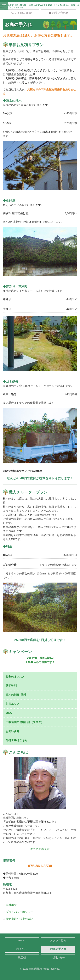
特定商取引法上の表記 (19, 919)
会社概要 (11, 905)
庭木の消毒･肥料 (16, 695)
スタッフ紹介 (58, 941)
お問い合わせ (59, 13)
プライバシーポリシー (19, 912)
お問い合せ (13, 731)
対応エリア (13, 704)
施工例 (22, 958)
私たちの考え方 (40, 849)
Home (22, 941)
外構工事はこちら (17, 740)
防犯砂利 (11, 686)
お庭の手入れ (58, 949)
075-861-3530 (21, 13)
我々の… (22, 949)
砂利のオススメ (15, 677)
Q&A (9, 713)
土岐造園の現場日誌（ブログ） (25, 722)
